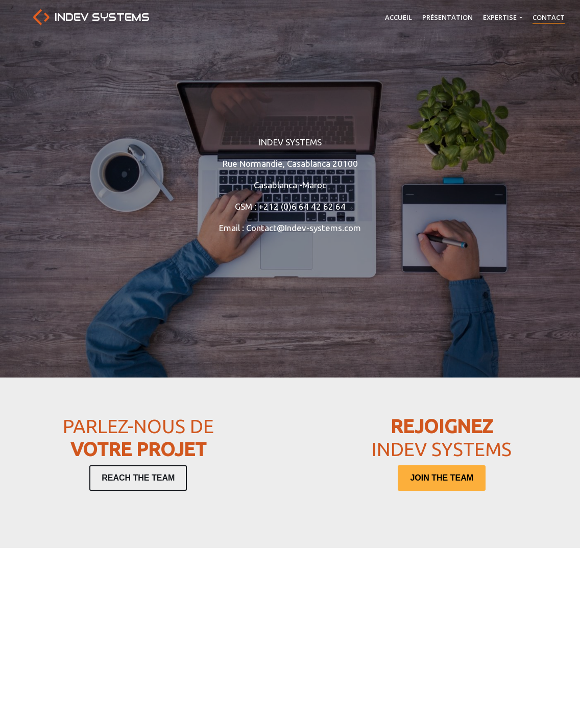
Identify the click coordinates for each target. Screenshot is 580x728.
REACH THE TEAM (138, 478)
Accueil (398, 17)
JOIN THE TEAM (442, 478)
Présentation (448, 17)
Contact (549, 17)
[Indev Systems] (91, 17)
